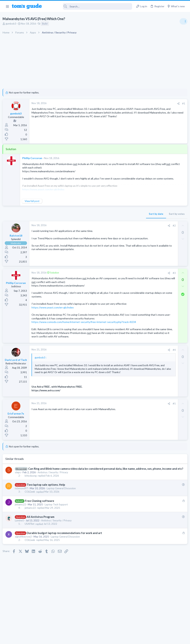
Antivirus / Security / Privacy (54, 505)
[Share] (118, 104)
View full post (33, 201)
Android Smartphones (149, 325)
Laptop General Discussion (62, 521)
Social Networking (147, 253)
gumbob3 (12, 24)
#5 (114, 432)
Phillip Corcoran (33, 158)
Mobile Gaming (146, 364)
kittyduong (32, 508)
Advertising (55, 639)
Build (46, 24)
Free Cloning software (41, 533)
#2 (114, 226)
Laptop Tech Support (57, 537)
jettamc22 (22, 537)
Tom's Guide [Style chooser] (160, 623)
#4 (114, 372)
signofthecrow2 (24, 569)
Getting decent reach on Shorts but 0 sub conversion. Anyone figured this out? (162, 239)
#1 (123, 103)
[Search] (90, 6)
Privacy (105, 639)
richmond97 (23, 521)
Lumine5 (21, 553)
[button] (7, 6)
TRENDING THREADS (143, 202)
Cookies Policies (81, 639)
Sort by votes (116, 214)
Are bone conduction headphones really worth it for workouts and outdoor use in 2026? (161, 214)
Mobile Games (152, 354)
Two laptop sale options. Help (47, 517)
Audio (141, 227)
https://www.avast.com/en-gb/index (54, 315)
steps (19, 505)
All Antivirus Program (42, 549)
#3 (114, 273)
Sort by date (96, 214)
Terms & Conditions (130, 639)
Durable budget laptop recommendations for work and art (65, 565)
